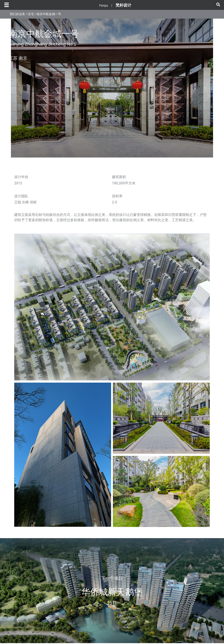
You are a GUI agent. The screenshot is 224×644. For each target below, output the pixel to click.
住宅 (31, 14)
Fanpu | (115, 6)
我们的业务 (17, 14)
